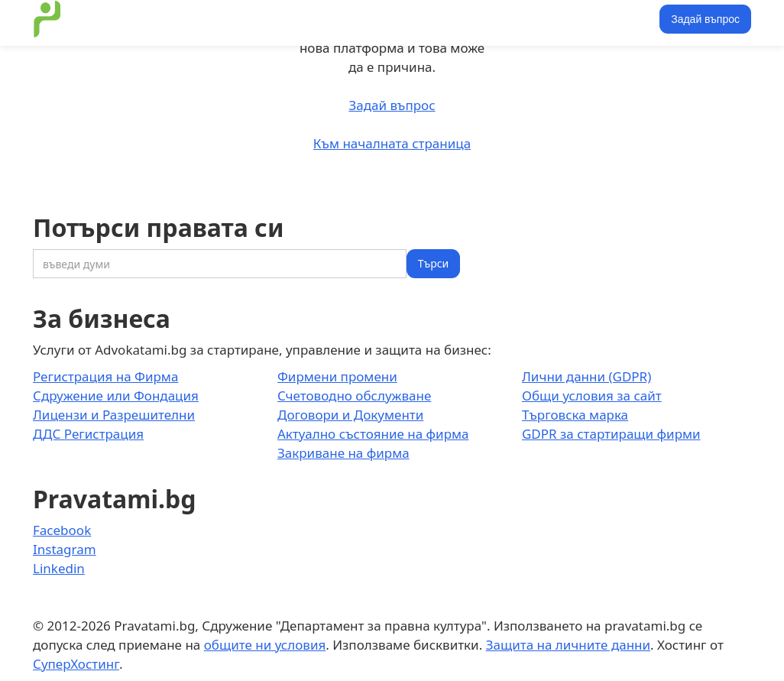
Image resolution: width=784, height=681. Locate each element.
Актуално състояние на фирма (373, 434)
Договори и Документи (350, 415)
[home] (47, 19)
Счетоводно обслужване (354, 396)
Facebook (62, 530)
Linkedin (59, 568)
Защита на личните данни (568, 645)
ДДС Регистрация (88, 434)
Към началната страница (392, 143)
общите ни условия (265, 645)
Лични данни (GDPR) (586, 376)
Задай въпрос (705, 19)
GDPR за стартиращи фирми (611, 434)
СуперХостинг (76, 664)
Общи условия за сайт (592, 396)
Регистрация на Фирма (105, 376)
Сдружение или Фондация (116, 396)
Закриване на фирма (343, 453)
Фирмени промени (337, 376)
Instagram (65, 549)
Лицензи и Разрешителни (114, 415)
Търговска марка (575, 415)
